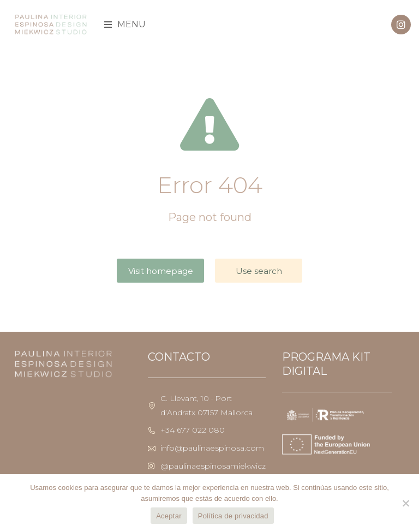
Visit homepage (161, 271)
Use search (259, 271)
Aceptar (169, 516)
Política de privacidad (233, 516)
